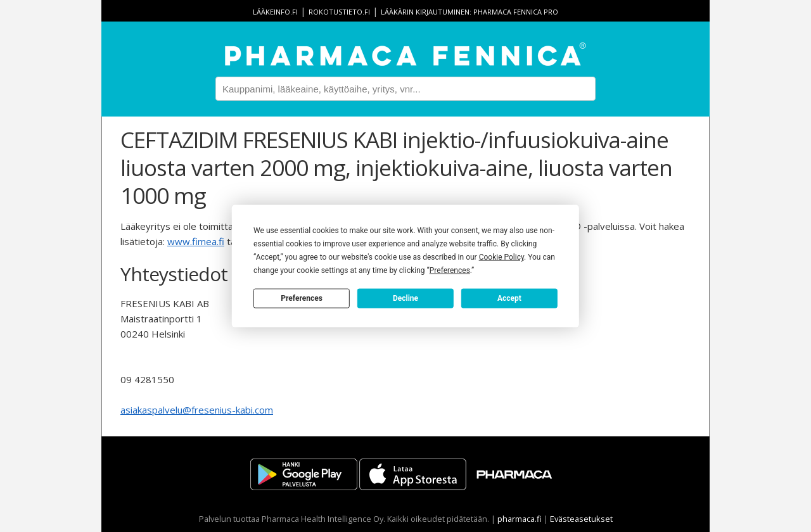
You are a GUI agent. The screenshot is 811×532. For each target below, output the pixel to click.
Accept (509, 298)
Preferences (302, 298)
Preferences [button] (450, 270)
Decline (405, 298)
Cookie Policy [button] (501, 257)
